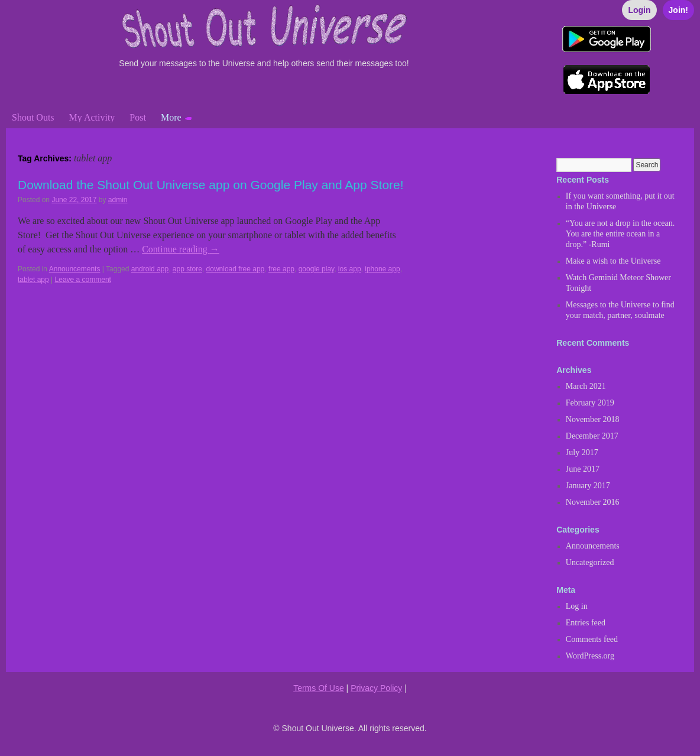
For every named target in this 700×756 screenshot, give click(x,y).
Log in (577, 606)
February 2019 (590, 403)
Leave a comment (83, 280)
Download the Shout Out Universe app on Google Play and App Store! (211, 185)
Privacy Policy (376, 688)
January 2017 (588, 486)
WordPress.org (590, 656)
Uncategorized (590, 562)
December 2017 (592, 436)
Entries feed (586, 623)
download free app (236, 269)
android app (150, 269)
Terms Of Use (319, 688)
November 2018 (593, 419)
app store (187, 269)
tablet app (33, 280)
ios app (350, 269)
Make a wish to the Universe (613, 261)
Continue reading (181, 249)
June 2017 (583, 469)
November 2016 (593, 502)
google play (317, 269)
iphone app (382, 269)
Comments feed (592, 639)
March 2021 (586, 386)
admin (118, 200)
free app (281, 269)
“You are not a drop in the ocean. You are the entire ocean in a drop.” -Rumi (620, 234)
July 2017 (582, 452)
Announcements (75, 269)
